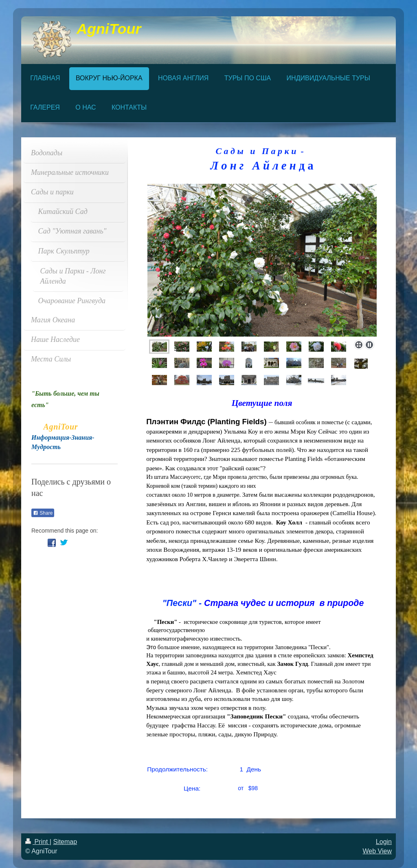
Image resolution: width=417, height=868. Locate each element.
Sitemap (65, 842)
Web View (377, 851)
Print (37, 842)
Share (43, 513)
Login (384, 842)
